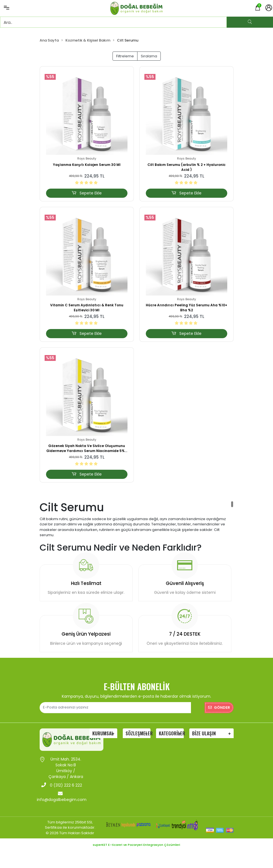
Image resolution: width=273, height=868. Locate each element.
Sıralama (149, 56)
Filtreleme (125, 56)
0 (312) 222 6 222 (62, 785)
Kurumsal (103, 733)
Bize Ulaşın (204, 733)
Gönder (219, 708)
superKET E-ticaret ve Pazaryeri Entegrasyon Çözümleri (136, 845)
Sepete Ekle (86, 193)
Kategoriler (171, 733)
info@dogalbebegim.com (62, 797)
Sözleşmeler (138, 733)
